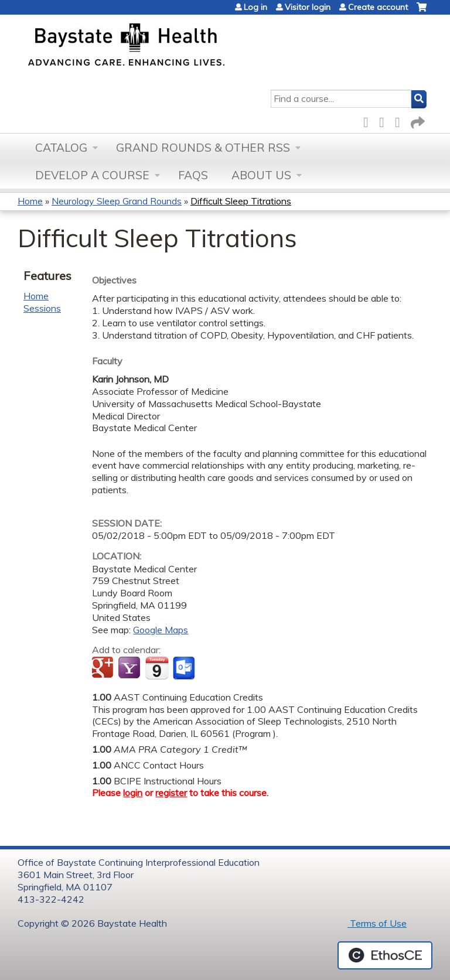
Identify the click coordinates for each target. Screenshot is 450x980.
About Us (261, 175)
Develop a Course (92, 175)
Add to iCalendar (157, 668)
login (133, 793)
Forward (417, 120)
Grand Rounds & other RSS (203, 148)
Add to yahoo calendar (130, 668)
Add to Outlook (185, 668)
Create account (378, 7)
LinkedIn (401, 120)
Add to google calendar (104, 668)
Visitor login (308, 7)
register (171, 793)
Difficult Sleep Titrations (241, 201)
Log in (255, 7)
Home (30, 201)
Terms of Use (377, 923)
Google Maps (161, 630)
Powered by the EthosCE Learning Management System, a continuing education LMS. (385, 955)
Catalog (61, 148)
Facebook (369, 120)
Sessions (42, 308)
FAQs (193, 175)
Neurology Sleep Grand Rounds (117, 201)
